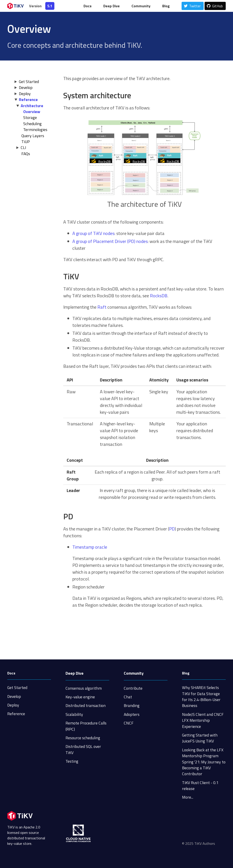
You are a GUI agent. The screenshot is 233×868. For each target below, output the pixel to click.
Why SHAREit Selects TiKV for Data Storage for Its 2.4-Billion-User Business (201, 696)
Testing (72, 761)
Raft (102, 307)
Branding (132, 705)
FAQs (26, 154)
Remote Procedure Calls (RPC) (86, 726)
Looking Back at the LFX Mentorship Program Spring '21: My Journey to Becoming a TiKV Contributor (204, 762)
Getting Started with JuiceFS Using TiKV (200, 738)
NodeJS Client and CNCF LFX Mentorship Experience (203, 720)
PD (172, 529)
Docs (87, 6)
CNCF (129, 723)
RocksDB (159, 296)
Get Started (29, 82)
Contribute (133, 688)
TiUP (26, 142)
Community (141, 6)
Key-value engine (80, 697)
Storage (30, 117)
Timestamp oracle (90, 547)
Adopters (132, 714)
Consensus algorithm (84, 688)
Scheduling (32, 124)
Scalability (74, 714)
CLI (23, 148)
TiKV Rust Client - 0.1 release (200, 786)
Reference (28, 100)
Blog (166, 6)
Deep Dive (111, 6)
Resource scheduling (83, 738)
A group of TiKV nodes (93, 233)
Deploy (25, 94)
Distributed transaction (86, 705)
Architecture (32, 106)
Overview (32, 112)
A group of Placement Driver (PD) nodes (110, 241)
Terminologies (35, 130)
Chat (128, 697)
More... (188, 797)
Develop (26, 87)
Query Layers (33, 136)
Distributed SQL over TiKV (83, 749)
